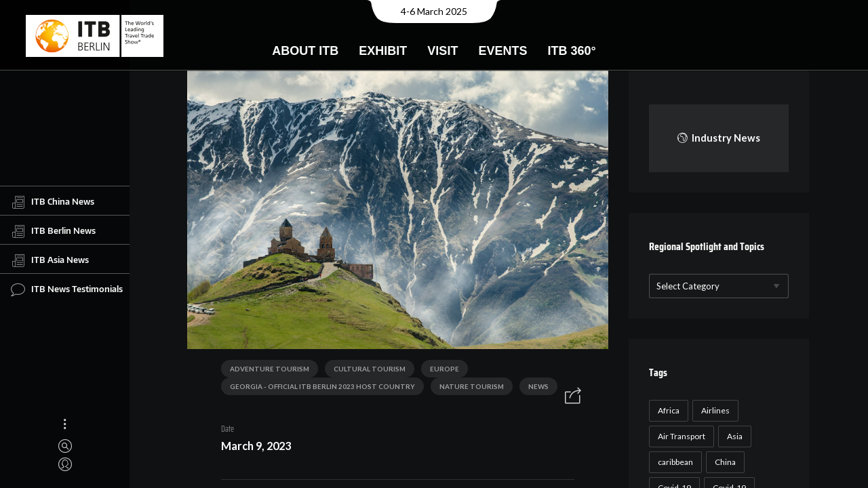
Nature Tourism (467, 389)
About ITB (305, 51)
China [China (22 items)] (723, 462)
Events (502, 51)
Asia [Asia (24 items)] (733, 436)
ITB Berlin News (53, 231)
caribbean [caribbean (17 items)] (673, 462)
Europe (440, 371)
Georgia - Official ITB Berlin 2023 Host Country (318, 389)
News (534, 389)
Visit (442, 51)
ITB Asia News (50, 260)
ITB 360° (571, 51)
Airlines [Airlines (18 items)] (713, 410)
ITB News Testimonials (67, 289)
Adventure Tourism (265, 371)
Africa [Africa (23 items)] (667, 410)
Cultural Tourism (365, 371)
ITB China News (53, 202)
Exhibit (383, 51)
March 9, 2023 (251, 448)
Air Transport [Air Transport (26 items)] (679, 436)
